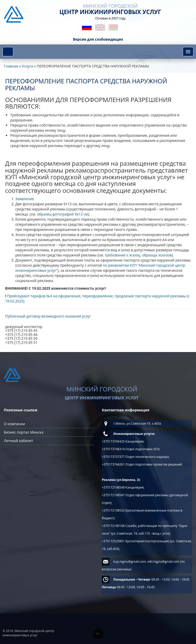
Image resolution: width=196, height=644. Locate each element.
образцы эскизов (157, 255)
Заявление (25, 199)
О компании (15, 424)
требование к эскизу (122, 255)
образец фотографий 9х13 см (62, 214)
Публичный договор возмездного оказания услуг (48, 316)
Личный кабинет (19, 441)
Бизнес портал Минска (24, 432)
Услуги (27, 66)
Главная (11, 66)
